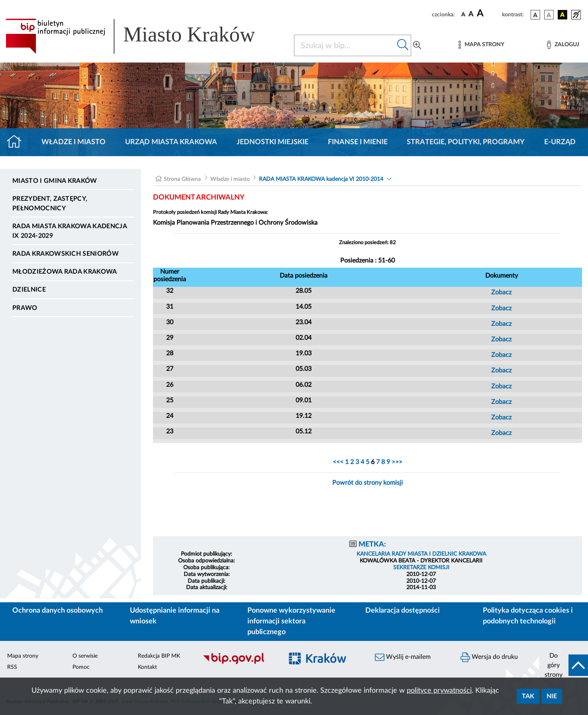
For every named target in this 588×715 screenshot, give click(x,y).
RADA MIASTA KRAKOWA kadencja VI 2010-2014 (321, 179)
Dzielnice (29, 290)
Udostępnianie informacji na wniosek (175, 616)
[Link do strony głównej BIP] (142, 36)
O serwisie (85, 656)
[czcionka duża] (488, 14)
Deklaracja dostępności (403, 611)
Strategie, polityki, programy (466, 142)
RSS (12, 667)
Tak (528, 696)
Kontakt (147, 667)
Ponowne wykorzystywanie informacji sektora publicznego (291, 621)
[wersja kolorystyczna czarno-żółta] (563, 15)
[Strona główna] (17, 142)
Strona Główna (182, 179)
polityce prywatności (439, 691)
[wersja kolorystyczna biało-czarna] (549, 15)
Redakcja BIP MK (159, 656)
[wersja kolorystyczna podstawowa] (535, 15)
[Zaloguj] (563, 45)
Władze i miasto (73, 142)
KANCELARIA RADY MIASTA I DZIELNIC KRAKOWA (421, 554)
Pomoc (81, 667)
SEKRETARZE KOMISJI (421, 568)
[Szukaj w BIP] (345, 45)
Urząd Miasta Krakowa (171, 142)
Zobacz (501, 292)
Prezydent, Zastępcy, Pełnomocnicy (50, 204)
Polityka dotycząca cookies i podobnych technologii (528, 616)
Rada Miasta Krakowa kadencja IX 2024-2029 (70, 231)
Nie (552, 696)
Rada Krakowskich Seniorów (66, 254)
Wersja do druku (489, 657)
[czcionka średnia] (471, 15)
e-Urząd (560, 142)
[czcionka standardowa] (463, 14)
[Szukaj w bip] (403, 45)
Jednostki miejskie (272, 142)
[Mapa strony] (481, 45)
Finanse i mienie (358, 142)
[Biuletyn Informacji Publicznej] (239, 663)
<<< (339, 462)
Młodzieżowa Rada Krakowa (65, 272)
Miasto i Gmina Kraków (55, 181)
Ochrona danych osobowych (58, 611)
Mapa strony (23, 656)
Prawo (25, 308)
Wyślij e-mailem (403, 657)
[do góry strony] (563, 665)
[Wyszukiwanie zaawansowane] (417, 45)
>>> (396, 462)
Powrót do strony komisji (367, 483)
